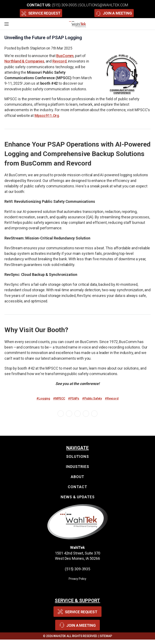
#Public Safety (92, 398)
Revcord (59, 61)
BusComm (65, 56)
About (77, 477)
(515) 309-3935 (64, 5)
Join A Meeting (114, 13)
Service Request (41, 13)
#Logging (43, 398)
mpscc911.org (47, 116)
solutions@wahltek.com (104, 5)
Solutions (77, 456)
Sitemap (106, 636)
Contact (77, 487)
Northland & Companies (24, 61)
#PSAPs (74, 398)
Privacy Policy (77, 579)
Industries (77, 467)
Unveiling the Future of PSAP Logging (43, 38)
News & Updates (78, 497)
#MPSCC (59, 398)
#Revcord (112, 398)
